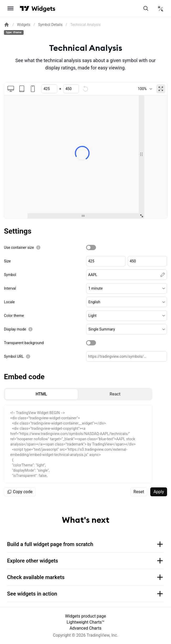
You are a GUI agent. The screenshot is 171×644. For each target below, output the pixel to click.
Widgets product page (85, 616)
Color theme (14, 316)
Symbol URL (14, 356)
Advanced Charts (85, 628)
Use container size (19, 247)
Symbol (10, 275)
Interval (10, 288)
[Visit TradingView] (25, 8)
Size (7, 261)
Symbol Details (50, 25)
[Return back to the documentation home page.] (7, 25)
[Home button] (43, 9)
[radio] (41, 394)
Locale (9, 302)
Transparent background (24, 343)
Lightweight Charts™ (85, 622)
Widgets (24, 25)
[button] (127, 288)
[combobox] (145, 89)
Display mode (15, 329)
